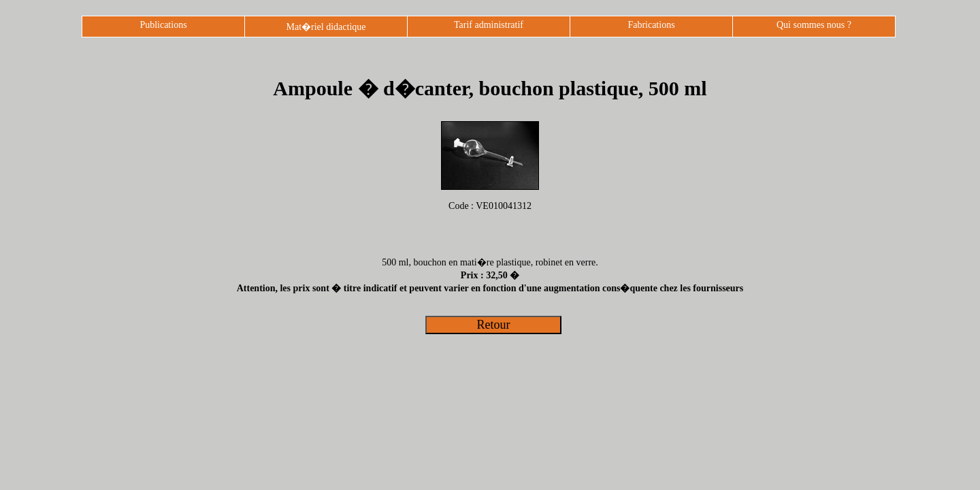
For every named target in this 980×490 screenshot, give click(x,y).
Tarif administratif (489, 25)
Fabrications (651, 25)
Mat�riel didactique (326, 27)
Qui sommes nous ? (814, 25)
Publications (163, 25)
